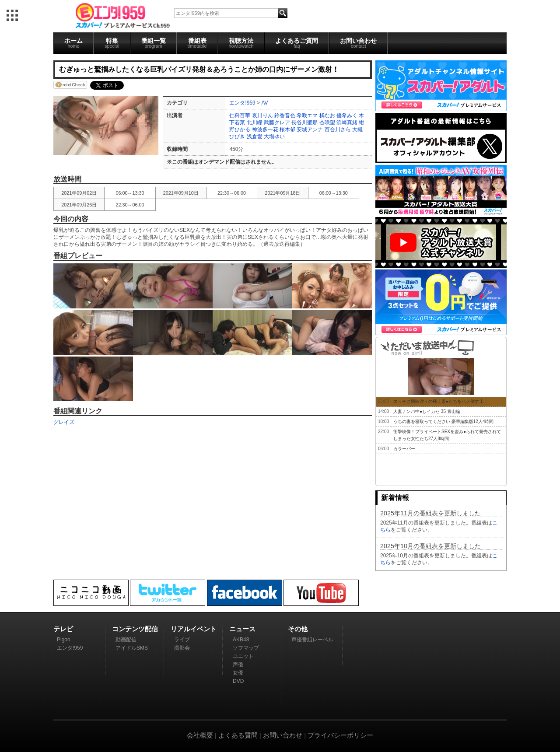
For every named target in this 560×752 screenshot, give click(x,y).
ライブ (182, 640)
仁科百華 (240, 115)
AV (264, 103)
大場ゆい (274, 136)
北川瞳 (255, 122)
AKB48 (241, 640)
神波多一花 (265, 129)
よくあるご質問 (297, 43)
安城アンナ (310, 129)
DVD (238, 681)
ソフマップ (246, 648)
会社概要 (200, 735)
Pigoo (64, 640)
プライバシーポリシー (340, 735)
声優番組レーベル (312, 640)
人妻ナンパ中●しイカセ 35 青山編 (427, 411)
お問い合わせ (358, 43)
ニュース (242, 629)
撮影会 (182, 648)
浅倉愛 (255, 136)
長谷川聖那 (304, 122)
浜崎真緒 (347, 122)
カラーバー (404, 449)
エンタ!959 (242, 103)
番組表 (197, 43)
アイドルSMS (132, 648)
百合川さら (338, 129)
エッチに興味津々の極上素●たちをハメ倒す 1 (438, 401)
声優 (238, 665)
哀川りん (262, 115)
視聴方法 (241, 43)
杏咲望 (327, 122)
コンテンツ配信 (135, 629)
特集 (112, 43)
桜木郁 (287, 129)
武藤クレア (277, 122)
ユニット (243, 656)
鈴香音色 (285, 115)
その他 (298, 629)
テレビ (63, 629)
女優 (238, 673)
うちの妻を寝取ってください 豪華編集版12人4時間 (443, 421)
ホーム (73, 43)
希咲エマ (307, 115)
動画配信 (126, 640)
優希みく (347, 115)
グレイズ (64, 422)
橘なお (327, 115)
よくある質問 (238, 735)
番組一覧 (154, 43)
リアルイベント (194, 629)
